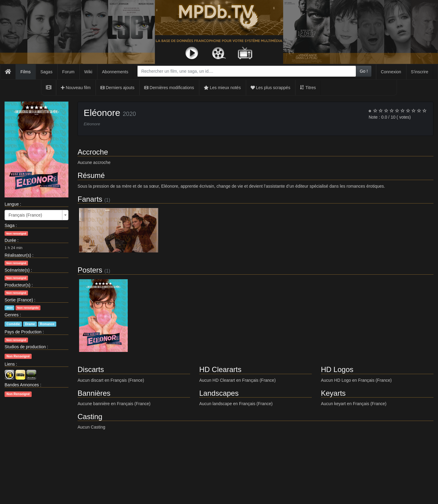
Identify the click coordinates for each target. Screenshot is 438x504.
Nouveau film (76, 88)
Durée (10, 240)
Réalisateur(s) (18, 255)
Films (25, 72)
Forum (68, 72)
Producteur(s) (17, 285)
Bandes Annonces (22, 385)
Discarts (91, 369)
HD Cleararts (220, 369)
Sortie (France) (19, 300)
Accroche (93, 152)
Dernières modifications (169, 88)
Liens (10, 364)
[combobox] (247, 71)
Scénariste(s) (17, 270)
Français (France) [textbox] (25, 215)
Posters (90, 270)
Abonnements (115, 72)
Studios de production (25, 347)
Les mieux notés (222, 88)
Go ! (364, 71)
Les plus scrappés (271, 88)
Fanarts (90, 199)
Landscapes (219, 393)
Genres (12, 315)
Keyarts (333, 393)
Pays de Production (23, 332)
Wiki (88, 72)
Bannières (94, 393)
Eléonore (102, 113)
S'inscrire (420, 72)
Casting (90, 417)
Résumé (91, 175)
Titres (308, 88)
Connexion (391, 72)
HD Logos (337, 369)
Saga (10, 225)
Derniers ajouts (117, 88)
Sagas (47, 72)
